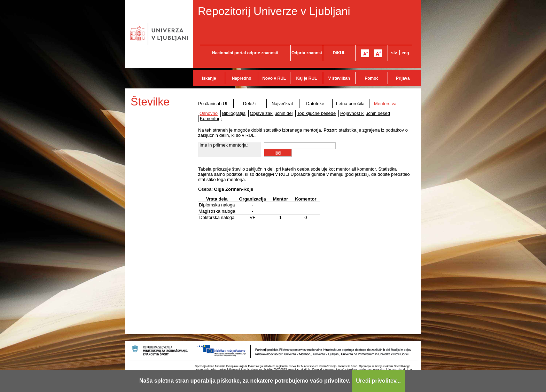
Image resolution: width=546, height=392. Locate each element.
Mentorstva (385, 104)
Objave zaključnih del (271, 113)
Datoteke (315, 104)
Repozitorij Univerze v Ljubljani (274, 11)
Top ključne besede (316, 113)
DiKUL (339, 53)
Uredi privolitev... (378, 381)
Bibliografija (234, 113)
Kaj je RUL (306, 78)
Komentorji (211, 119)
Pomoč (372, 78)
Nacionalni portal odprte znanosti (245, 53)
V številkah (339, 78)
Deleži (249, 104)
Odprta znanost (307, 53)
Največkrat (282, 104)
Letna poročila (350, 104)
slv (394, 53)
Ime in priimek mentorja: (224, 145)
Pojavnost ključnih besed (365, 113)
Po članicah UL (213, 104)
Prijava (403, 78)
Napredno (242, 78)
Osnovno (209, 113)
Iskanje (209, 78)
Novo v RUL (274, 78)
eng (405, 53)
